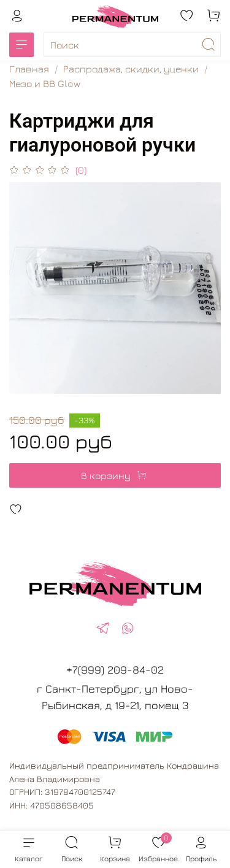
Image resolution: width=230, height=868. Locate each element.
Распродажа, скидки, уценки (131, 69)
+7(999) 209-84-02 (115, 670)
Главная (29, 69)
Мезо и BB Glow (45, 83)
